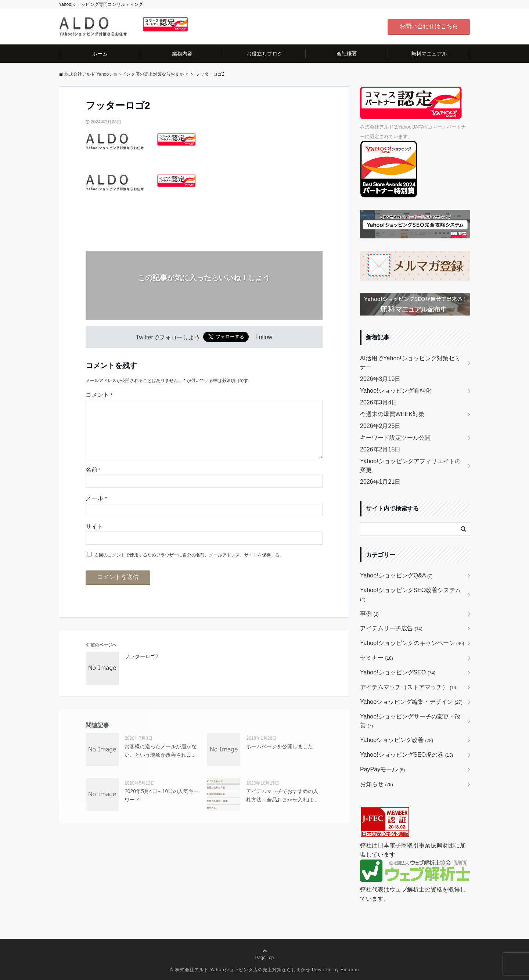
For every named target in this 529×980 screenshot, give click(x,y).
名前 (93, 481)
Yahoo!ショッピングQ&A (396, 575)
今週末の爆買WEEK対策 (392, 414)
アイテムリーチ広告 (391, 628)
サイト (94, 538)
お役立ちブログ (264, 54)
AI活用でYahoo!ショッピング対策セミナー (410, 363)
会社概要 (347, 54)
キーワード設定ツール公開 (395, 438)
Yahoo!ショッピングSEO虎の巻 (406, 755)
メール (96, 510)
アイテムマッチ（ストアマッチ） (409, 687)
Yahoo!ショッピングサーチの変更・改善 (410, 721)
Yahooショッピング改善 (397, 740)
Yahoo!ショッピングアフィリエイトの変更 (410, 466)
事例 (369, 614)
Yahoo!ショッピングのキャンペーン (412, 643)
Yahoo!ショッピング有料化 (396, 391)
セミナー (377, 658)
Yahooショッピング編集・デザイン (411, 702)
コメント (99, 395)
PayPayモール (382, 769)
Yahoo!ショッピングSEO (398, 672)
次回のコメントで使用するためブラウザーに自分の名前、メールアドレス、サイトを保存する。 (189, 567)
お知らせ (377, 784)
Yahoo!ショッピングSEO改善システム (411, 595)
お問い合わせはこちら (429, 26)
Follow (264, 337)
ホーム (100, 54)
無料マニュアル (429, 54)
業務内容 (182, 54)
